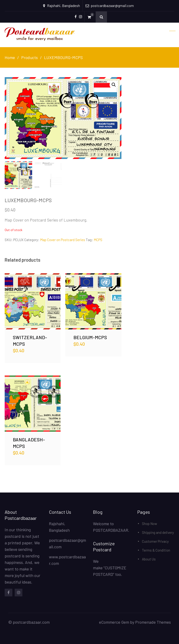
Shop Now (150, 524)
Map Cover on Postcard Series (63, 240)
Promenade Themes (153, 622)
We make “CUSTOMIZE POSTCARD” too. (110, 568)
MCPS (98, 240)
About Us (149, 559)
